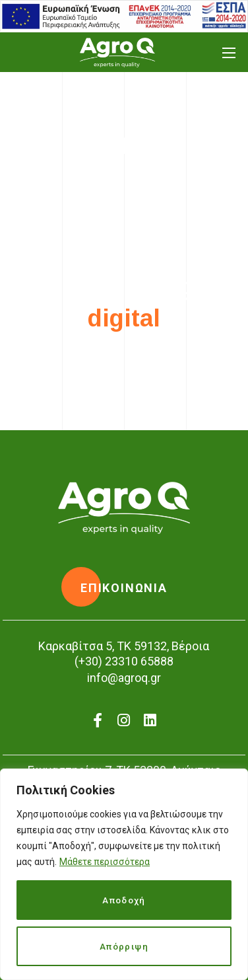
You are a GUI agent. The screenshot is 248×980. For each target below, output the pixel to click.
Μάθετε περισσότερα (105, 862)
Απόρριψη (124, 946)
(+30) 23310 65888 (124, 661)
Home (96, 177)
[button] (124, 588)
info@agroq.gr (124, 678)
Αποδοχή (124, 900)
